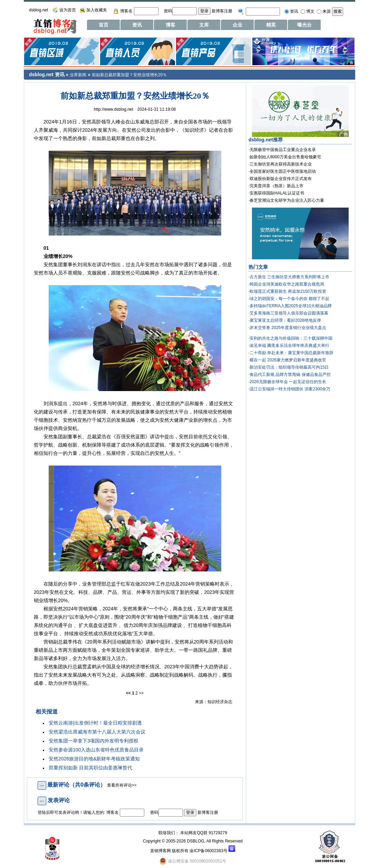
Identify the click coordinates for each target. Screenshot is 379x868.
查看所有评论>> (122, 785)
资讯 (137, 25)
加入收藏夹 (97, 10)
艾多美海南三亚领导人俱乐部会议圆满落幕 (289, 313)
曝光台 (304, 25)
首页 (104, 25)
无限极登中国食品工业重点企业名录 (283, 150)
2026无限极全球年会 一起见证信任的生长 (288, 382)
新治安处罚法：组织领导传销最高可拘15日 (289, 367)
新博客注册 (222, 11)
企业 (237, 25)
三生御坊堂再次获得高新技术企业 (281, 164)
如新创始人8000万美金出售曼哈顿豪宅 (285, 157)
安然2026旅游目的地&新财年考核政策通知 (94, 759)
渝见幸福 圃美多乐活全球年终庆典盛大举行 (289, 346)
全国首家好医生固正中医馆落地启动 (283, 171)
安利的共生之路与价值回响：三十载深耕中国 (291, 338)
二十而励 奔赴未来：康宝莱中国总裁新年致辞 (291, 353)
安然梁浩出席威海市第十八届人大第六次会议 (97, 732)
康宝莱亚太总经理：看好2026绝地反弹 (285, 320)
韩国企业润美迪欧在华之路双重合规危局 (287, 284)
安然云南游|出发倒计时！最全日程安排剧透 (95, 723)
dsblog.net (38, 10)
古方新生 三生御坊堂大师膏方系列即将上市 (289, 277)
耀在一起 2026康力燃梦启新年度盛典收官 (288, 360)
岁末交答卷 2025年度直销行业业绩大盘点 (288, 328)
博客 (171, 25)
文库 (204, 25)
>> (141, 693)
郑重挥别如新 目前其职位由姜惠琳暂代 (90, 768)
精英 (271, 25)
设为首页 (68, 10)
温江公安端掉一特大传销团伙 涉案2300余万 (290, 389)
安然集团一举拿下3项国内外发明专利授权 (94, 741)
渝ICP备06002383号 (208, 851)
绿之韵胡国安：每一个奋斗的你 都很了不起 (289, 299)
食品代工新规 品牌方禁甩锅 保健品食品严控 (290, 375)
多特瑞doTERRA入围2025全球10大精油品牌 (291, 306)
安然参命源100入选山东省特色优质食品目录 (96, 750)
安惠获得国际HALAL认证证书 (277, 193)
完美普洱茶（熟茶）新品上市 (276, 186)
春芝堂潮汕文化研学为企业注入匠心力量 (287, 200)
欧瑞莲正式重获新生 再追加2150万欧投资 (288, 291)
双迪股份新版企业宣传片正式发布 (281, 179)
